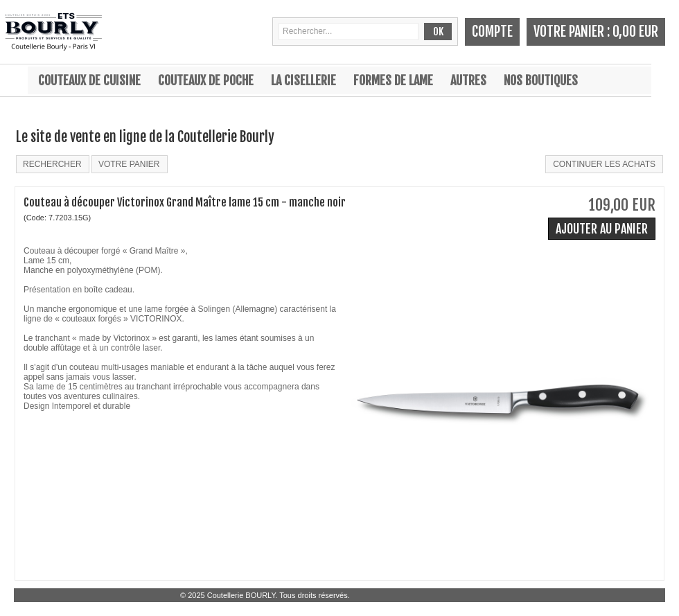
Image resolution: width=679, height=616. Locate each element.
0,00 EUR (635, 32)
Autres (468, 80)
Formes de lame (393, 80)
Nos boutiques (541, 80)
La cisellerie (303, 80)
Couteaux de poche (206, 80)
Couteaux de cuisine (89, 80)
